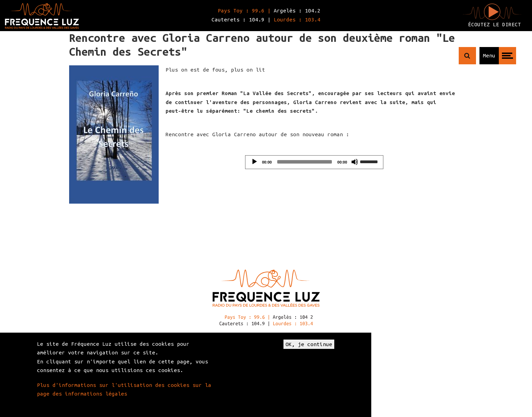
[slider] (305, 162)
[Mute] (355, 162)
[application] (314, 162)
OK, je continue (309, 344)
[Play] (254, 162)
